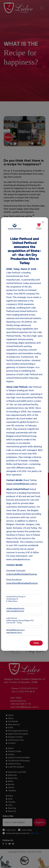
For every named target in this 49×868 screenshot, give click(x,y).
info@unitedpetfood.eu (15, 608)
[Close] (43, 222)
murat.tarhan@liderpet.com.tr (22, 484)
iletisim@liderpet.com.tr (15, 630)
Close (36, 643)
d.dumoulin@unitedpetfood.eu (22, 574)
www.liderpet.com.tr (14, 632)
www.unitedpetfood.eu (15, 611)
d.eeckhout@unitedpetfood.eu (22, 583)
